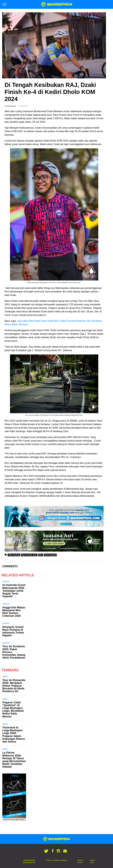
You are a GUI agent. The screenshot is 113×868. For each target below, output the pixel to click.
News (5, 677)
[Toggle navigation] (4, 4)
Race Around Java (29, 555)
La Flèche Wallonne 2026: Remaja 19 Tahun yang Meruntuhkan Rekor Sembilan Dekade (14, 760)
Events (6, 582)
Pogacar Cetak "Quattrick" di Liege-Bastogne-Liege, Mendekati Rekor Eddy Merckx (13, 709)
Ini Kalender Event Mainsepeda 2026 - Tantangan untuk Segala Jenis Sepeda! (14, 591)
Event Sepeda (50, 555)
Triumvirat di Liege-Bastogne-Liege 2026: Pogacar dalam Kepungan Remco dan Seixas (14, 735)
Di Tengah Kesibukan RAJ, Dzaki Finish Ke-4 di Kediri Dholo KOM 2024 (50, 92)
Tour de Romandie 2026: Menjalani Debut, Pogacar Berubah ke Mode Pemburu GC (14, 686)
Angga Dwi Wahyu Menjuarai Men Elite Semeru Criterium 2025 (14, 612)
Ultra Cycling (14, 555)
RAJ (41, 555)
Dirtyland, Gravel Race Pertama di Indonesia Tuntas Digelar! (13, 631)
